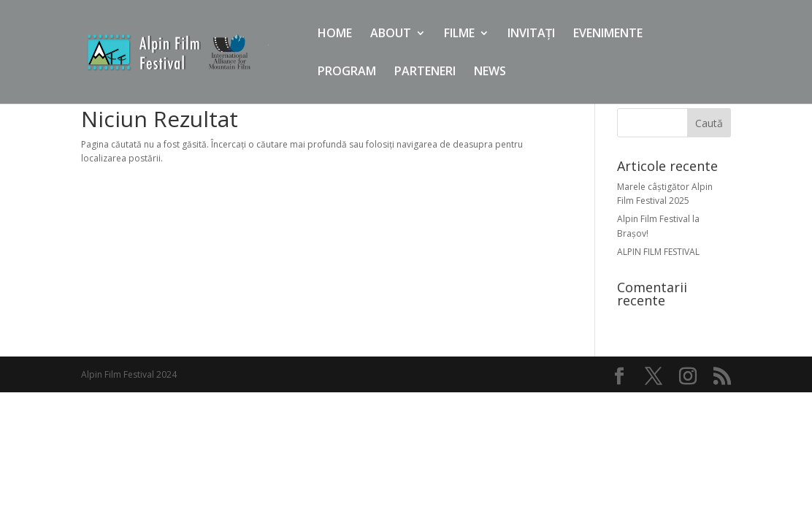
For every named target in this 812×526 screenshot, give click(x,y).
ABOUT (391, 34)
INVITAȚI (531, 34)
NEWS (490, 72)
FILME (459, 34)
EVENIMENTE (608, 34)
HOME (335, 34)
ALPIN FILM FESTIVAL (658, 252)
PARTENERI (425, 72)
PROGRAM (347, 72)
